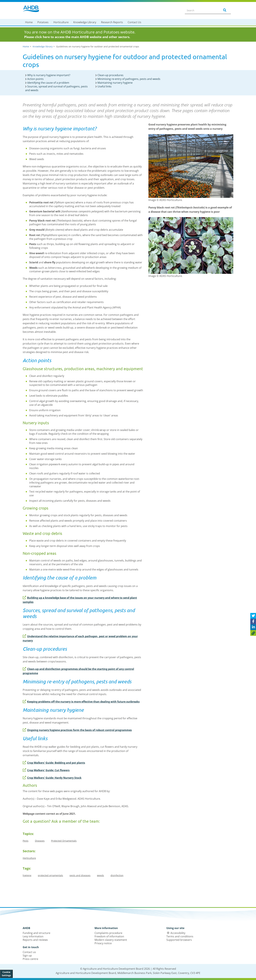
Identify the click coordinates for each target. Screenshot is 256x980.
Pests (26, 841)
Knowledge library (43, 46)
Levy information (33, 936)
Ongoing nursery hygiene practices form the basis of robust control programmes (77, 730)
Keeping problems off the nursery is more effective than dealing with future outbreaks (81, 702)
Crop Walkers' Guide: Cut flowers (46, 770)
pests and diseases (80, 875)
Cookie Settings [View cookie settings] (6, 974)
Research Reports (112, 22)
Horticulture (61, 22)
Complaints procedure (108, 933)
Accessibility (178, 933)
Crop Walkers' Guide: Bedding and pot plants (54, 763)
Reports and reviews (35, 940)
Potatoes (43, 22)
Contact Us (134, 22)
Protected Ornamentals (64, 841)
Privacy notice (103, 943)
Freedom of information (109, 936)
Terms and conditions (180, 936)
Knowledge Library (85, 22)
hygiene (27, 875)
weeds (100, 875)
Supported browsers (179, 940)
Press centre (30, 959)
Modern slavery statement (111, 940)
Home (29, 22)
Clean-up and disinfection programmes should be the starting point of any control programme (78, 671)
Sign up (27, 955)
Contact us (29, 952)
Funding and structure (36, 933)
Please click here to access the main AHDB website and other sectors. (77, 37)
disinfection (117, 875)
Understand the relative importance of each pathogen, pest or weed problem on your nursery (80, 638)
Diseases (40, 841)
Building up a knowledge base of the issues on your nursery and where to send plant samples (80, 600)
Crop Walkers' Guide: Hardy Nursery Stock (52, 778)
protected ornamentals (50, 875)
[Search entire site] (201, 10)
